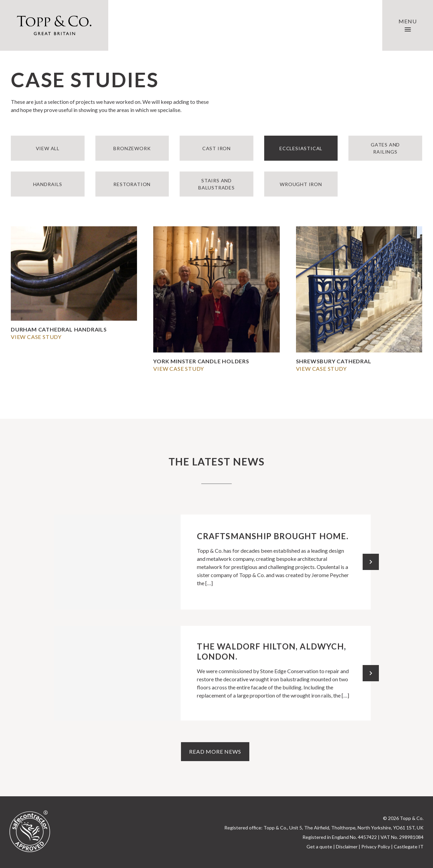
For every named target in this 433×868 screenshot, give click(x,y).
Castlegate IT (409, 847)
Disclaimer (347, 847)
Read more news (215, 751)
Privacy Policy (376, 847)
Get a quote (319, 847)
